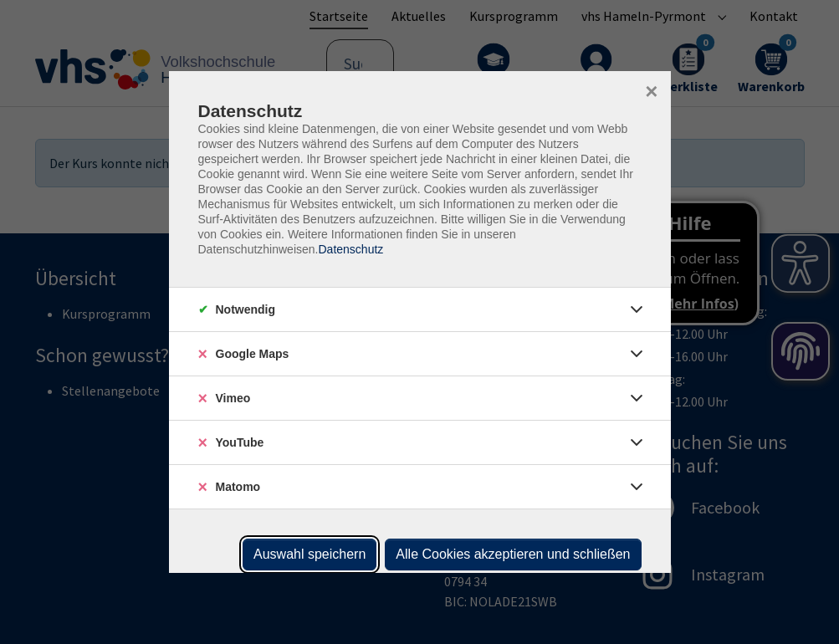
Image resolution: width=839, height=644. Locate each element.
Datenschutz (350, 249)
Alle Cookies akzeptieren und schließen (513, 554)
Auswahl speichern (310, 554)
